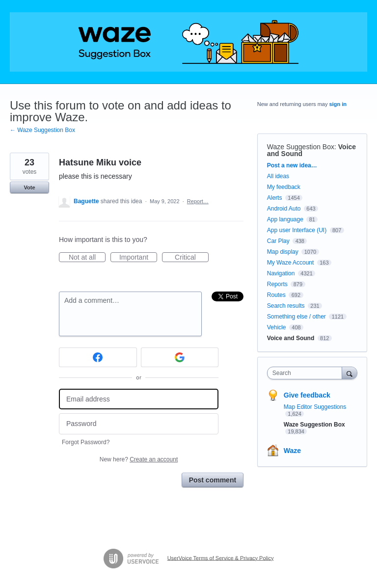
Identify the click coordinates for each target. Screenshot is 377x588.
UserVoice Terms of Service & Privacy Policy (221, 558)
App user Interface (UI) (297, 230)
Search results (286, 306)
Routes (276, 295)
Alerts (275, 198)
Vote (29, 187)
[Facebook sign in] (98, 357)
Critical (192, 258)
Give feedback (307, 395)
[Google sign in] (180, 357)
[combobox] (307, 373)
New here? (139, 459)
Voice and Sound (291, 338)
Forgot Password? (86, 442)
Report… (198, 201)
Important (138, 258)
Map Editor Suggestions (315, 407)
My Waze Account (291, 263)
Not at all (87, 258)
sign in (338, 104)
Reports (277, 284)
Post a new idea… (292, 165)
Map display (283, 252)
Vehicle (277, 327)
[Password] (139, 424)
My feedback (284, 187)
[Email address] (139, 399)
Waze (292, 451)
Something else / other (296, 317)
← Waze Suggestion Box (42, 130)
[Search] (350, 373)
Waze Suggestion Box (301, 147)
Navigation (281, 273)
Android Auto (284, 209)
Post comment (213, 480)
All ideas (278, 176)
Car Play (278, 241)
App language (285, 219)
